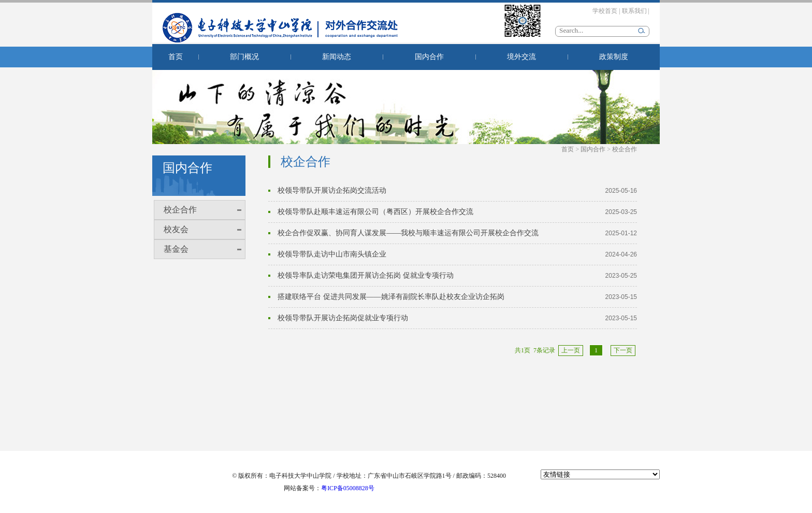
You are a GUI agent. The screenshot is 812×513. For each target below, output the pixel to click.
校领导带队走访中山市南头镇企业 (332, 254)
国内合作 (429, 57)
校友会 (176, 229)
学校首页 (605, 11)
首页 (176, 57)
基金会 (176, 249)
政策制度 (614, 57)
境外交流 (521, 57)
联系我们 (634, 11)
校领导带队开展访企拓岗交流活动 (332, 190)
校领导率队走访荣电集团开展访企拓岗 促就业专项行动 (366, 275)
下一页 (623, 350)
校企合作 (180, 210)
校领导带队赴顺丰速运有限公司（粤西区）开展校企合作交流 (375, 212)
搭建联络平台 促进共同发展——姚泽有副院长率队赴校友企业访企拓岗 (391, 297)
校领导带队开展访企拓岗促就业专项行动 (343, 318)
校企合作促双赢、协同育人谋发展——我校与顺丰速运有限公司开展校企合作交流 (408, 233)
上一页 (571, 350)
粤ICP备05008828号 (348, 488)
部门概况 (244, 57)
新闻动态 (337, 57)
